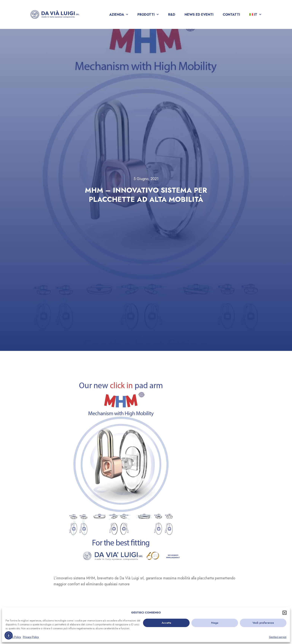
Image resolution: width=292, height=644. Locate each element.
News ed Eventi (199, 15)
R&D (172, 15)
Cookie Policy (13, 637)
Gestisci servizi (278, 637)
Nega (215, 623)
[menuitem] (255, 15)
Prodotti (148, 15)
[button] (285, 613)
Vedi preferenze (263, 623)
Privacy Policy (31, 637)
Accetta (166, 623)
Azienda (119, 15)
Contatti (231, 15)
